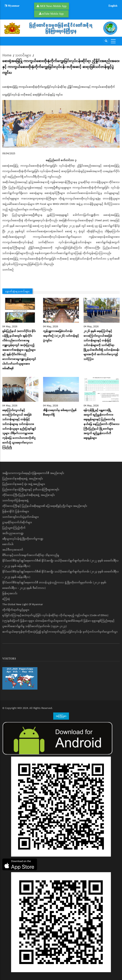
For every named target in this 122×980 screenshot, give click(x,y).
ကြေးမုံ (6, 599)
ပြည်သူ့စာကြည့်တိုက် (14, 528)
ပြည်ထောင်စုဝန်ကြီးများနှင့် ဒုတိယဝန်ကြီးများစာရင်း (31, 490)
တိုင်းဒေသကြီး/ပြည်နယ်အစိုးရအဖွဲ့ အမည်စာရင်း (29, 495)
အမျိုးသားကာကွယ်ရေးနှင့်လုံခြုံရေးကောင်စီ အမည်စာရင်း (33, 473)
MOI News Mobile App (53, 6)
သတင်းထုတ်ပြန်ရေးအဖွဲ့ (16, 501)
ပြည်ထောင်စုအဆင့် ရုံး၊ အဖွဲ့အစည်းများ (24, 484)
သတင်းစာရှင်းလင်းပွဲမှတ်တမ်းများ (21, 517)
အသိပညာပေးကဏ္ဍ (13, 533)
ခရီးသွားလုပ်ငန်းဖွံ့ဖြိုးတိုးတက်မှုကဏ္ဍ (23, 539)
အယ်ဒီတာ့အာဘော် (13, 550)
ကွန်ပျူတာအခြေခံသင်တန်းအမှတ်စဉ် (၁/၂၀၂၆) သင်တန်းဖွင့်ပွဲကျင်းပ (61, 336)
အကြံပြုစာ (61, 716)
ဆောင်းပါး (8, 544)
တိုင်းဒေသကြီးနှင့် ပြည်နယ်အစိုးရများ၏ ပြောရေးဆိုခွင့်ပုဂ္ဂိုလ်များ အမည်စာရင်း (45, 506)
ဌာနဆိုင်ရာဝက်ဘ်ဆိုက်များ (17, 522)
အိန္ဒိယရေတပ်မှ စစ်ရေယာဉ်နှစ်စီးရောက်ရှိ (60, 413)
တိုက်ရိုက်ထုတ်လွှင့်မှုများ (16, 610)
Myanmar (12, 6)
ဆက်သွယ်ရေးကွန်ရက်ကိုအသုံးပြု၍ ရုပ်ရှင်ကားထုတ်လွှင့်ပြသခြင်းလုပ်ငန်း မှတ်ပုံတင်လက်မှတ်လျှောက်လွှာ (60, 632)
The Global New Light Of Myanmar (23, 604)
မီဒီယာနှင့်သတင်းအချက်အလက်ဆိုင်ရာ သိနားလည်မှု (31, 555)
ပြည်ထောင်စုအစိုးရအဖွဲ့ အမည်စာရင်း (23, 479)
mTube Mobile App (53, 14)
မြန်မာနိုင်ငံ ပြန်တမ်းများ (16, 511)
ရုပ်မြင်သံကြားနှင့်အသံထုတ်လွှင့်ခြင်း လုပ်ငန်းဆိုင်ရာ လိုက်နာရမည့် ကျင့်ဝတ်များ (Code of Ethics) (55, 615)
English (113, 6)
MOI (20, 708)
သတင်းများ (23, 55)
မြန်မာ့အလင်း (10, 594)
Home (7, 55)
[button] (61, 124)
